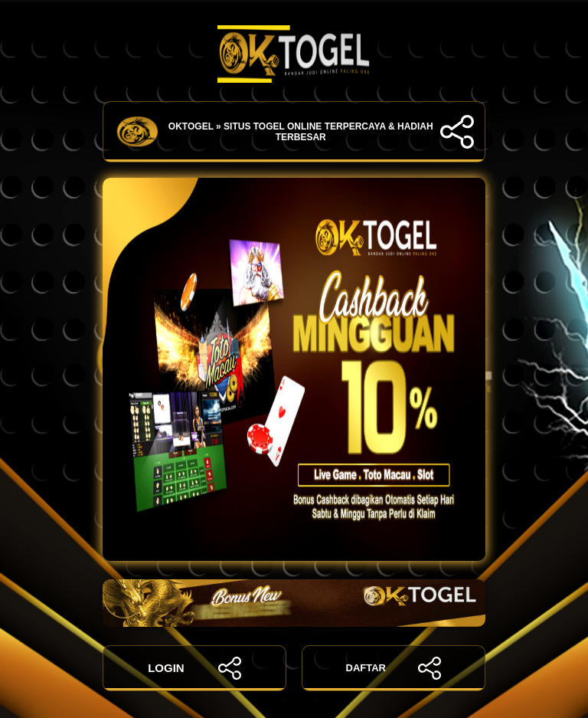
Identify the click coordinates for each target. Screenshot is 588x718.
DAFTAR (394, 668)
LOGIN (194, 668)
